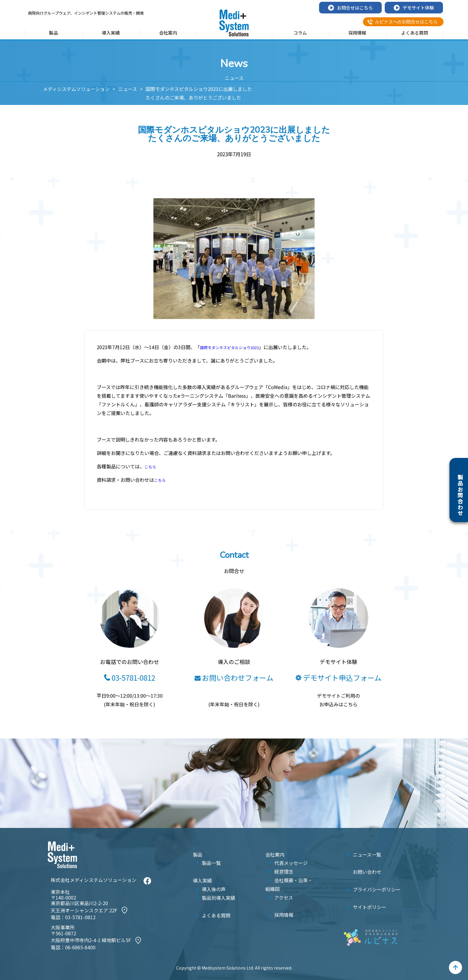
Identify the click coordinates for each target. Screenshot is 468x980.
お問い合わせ (367, 872)
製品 (53, 33)
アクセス (284, 897)
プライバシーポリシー (377, 889)
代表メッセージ (291, 863)
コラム (300, 33)
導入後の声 (214, 889)
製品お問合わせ (460, 495)
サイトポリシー (370, 907)
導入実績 (111, 33)
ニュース (128, 89)
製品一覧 (211, 863)
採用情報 (357, 33)
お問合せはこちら (350, 8)
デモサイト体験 (414, 8)
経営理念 (284, 871)
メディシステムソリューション (76, 89)
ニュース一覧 (367, 854)
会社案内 (168, 33)
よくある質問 (415, 33)
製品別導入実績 (218, 898)
